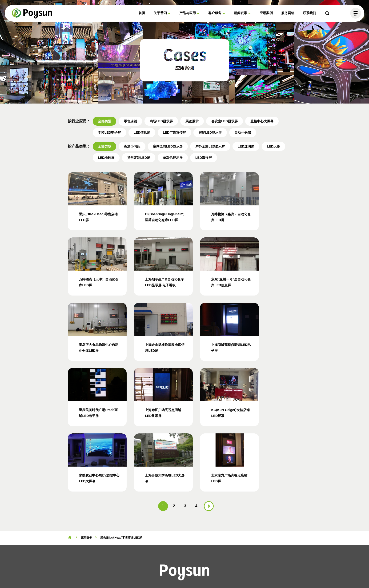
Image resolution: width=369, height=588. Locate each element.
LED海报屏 (204, 158)
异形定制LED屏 (139, 158)
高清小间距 (132, 146)
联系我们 (309, 13)
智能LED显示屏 (210, 132)
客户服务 (215, 13)
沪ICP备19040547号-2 (209, 572)
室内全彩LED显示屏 (168, 146)
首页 (142, 13)
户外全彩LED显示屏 (210, 146)
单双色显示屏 (173, 158)
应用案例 (266, 13)
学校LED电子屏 (109, 132)
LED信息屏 (142, 132)
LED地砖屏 (106, 158)
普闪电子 (32, 13)
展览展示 (192, 121)
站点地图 (184, 572)
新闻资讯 (241, 13)
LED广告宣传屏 (174, 132)
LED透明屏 (246, 146)
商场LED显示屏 (161, 121)
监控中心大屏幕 (262, 121)
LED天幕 (273, 146)
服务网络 (288, 13)
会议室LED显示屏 (225, 121)
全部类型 (104, 121)
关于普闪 (160, 13)
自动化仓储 (243, 132)
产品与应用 (188, 13)
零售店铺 (130, 121)
